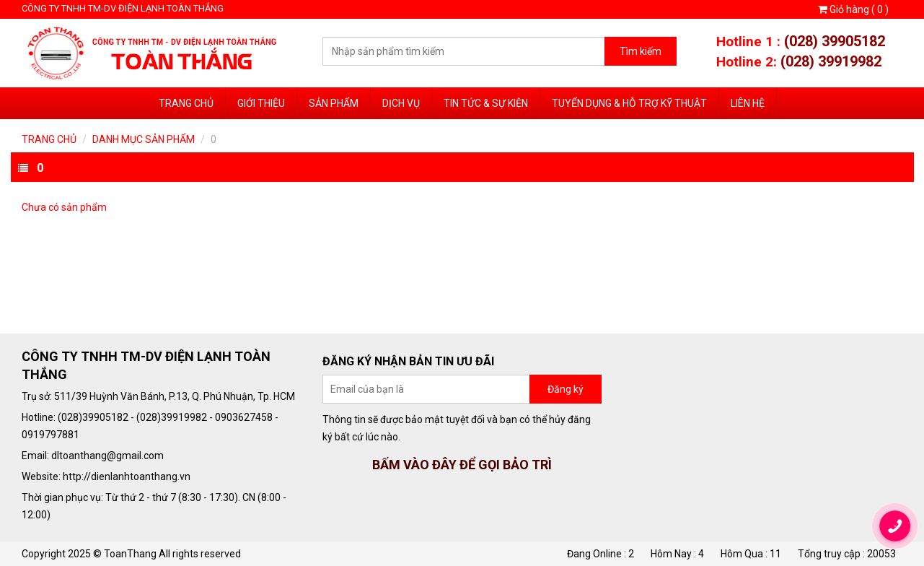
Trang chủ (186, 103)
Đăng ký (566, 389)
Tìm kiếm (641, 51)
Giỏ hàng (853, 9)
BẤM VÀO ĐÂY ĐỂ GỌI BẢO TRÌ (462, 465)
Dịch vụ (401, 103)
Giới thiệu (261, 103)
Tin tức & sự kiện (486, 103)
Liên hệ (748, 103)
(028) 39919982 (831, 61)
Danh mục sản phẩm (144, 139)
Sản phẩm (334, 103)
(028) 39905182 (835, 41)
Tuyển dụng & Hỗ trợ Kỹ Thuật (629, 103)
